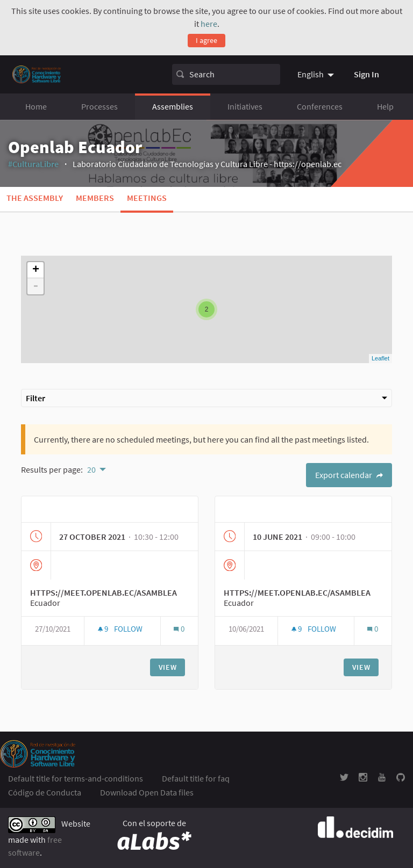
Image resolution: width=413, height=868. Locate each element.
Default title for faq (196, 778)
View (168, 667)
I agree (206, 40)
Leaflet (380, 358)
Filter (206, 398)
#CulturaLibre (33, 164)
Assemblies (173, 106)
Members (95, 198)
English (311, 74)
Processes (99, 106)
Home (36, 106)
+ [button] (36, 270)
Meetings (147, 198)
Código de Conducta (45, 792)
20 (91, 469)
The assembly (35, 198)
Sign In (366, 74)
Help (385, 106)
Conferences (320, 106)
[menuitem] (317, 74)
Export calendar (349, 475)
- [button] (35, 286)
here (209, 24)
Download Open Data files (147, 792)
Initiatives (245, 106)
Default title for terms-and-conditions (76, 778)
